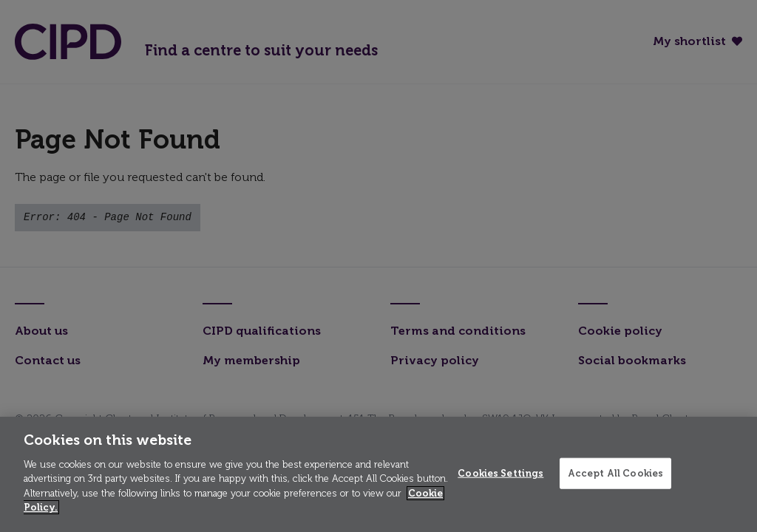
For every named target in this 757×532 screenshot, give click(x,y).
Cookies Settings (500, 473)
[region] (378, 474)
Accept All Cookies (615, 473)
